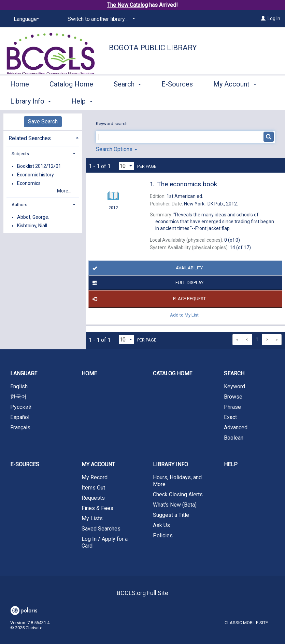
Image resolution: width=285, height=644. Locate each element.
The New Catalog (127, 5)
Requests (93, 498)
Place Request (148, 299)
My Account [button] (98, 464)
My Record (95, 477)
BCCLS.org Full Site (142, 593)
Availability (146, 268)
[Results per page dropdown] (127, 166)
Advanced (236, 427)
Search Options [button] (117, 149)
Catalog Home (71, 100)
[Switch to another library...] (100, 19)
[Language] (25, 19)
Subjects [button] (20, 154)
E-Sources (177, 100)
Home (20, 100)
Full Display (147, 283)
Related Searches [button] (30, 138)
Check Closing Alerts (178, 494)
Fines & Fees (97, 508)
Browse (233, 397)
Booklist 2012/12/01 (39, 166)
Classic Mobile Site (246, 623)
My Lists (92, 518)
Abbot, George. (33, 217)
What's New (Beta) (175, 505)
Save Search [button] (43, 122)
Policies (163, 535)
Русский (21, 407)
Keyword (234, 386)
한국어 (18, 397)
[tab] (43, 138)
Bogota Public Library (153, 48)
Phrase (232, 407)
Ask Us (161, 525)
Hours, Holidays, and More (177, 481)
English (19, 386)
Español (20, 417)
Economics (29, 184)
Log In (274, 18)
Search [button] (127, 100)
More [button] (227, 101)
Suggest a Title (171, 515)
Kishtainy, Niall (32, 226)
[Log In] (263, 18)
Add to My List (184, 315)
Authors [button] (19, 205)
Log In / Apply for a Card (105, 542)
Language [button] (24, 373)
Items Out (93, 488)
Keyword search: (113, 124)
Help (231, 464)
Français (20, 427)
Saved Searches (101, 529)
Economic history (35, 175)
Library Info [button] (170, 464)
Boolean (234, 438)
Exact (230, 417)
